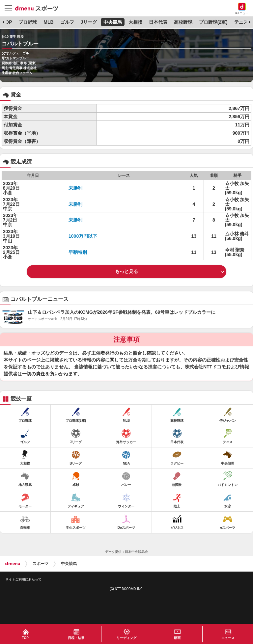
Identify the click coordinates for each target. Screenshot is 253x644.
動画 (177, 638)
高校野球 (183, 22)
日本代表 (158, 22)
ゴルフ (67, 22)
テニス (241, 22)
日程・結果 (76, 638)
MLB (48, 22)
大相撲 (135, 22)
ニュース (228, 638)
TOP (7, 22)
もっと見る (126, 271)
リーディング (126, 638)
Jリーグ (89, 22)
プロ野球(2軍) (213, 22)
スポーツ (41, 564)
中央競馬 (113, 22)
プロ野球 (28, 22)
